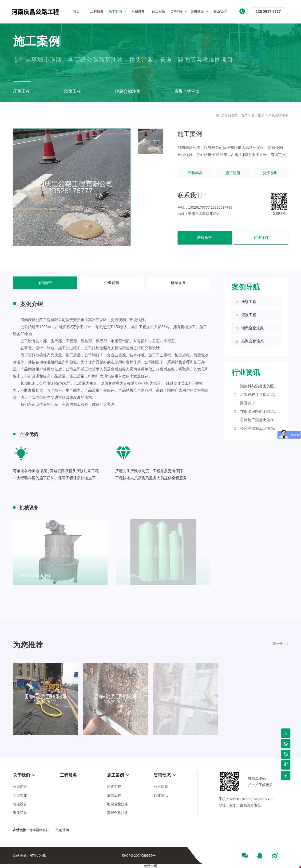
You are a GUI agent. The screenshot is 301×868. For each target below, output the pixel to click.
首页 (244, 115)
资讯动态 (165, 775)
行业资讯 (161, 795)
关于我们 (24, 775)
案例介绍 (45, 283)
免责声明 (150, 866)
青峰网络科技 (39, 830)
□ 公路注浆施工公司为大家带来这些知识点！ (257, 428)
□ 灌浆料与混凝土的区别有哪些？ (257, 386)
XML (42, 856)
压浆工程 (114, 787)
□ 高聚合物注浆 (250, 341)
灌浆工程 (114, 795)
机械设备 (178, 283)
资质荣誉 (20, 813)
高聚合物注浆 (278, 115)
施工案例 (258, 115)
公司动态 (161, 787)
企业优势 (112, 283)
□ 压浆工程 (246, 302)
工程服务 (68, 775)
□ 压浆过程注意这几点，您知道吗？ (257, 395)
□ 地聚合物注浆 (250, 328)
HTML (34, 856)
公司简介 (20, 787)
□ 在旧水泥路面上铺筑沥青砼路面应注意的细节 (257, 411)
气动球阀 (62, 830)
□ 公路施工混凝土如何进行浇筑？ (257, 420)
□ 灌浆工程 (246, 315)
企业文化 (20, 795)
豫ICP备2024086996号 (139, 856)
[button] (280, 643)
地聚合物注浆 (118, 804)
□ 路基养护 (245, 403)
